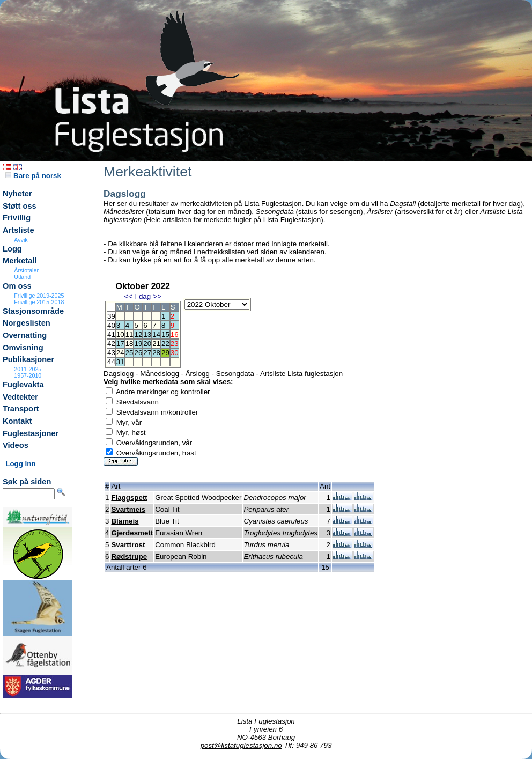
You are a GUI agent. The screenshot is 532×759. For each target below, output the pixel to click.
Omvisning (23, 348)
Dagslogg (119, 374)
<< (128, 296)
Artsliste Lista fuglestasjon (301, 374)
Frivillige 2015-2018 (39, 302)
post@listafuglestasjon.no (241, 745)
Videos (16, 445)
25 (130, 353)
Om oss (17, 286)
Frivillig (17, 218)
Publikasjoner (28, 359)
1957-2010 (28, 375)
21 (156, 344)
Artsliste (19, 230)
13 (147, 334)
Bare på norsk (33, 176)
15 (165, 334)
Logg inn (20, 464)
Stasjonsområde (33, 311)
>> (158, 296)
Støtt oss (20, 206)
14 (156, 334)
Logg (12, 249)
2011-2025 (28, 369)
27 (147, 353)
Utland (22, 277)
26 (138, 353)
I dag (143, 296)
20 (147, 344)
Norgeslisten (27, 323)
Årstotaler (26, 270)
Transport (21, 409)
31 (120, 362)
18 (130, 344)
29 (165, 353)
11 (130, 334)
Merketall (20, 261)
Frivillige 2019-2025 (39, 296)
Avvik (21, 240)
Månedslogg (160, 374)
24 (120, 353)
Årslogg (198, 374)
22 (165, 344)
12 (138, 334)
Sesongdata (235, 374)
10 (120, 334)
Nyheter (17, 194)
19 (138, 344)
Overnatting (25, 335)
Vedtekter (20, 397)
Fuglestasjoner (31, 433)
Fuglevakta (23, 385)
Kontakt (17, 421)
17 (120, 344)
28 (156, 353)
